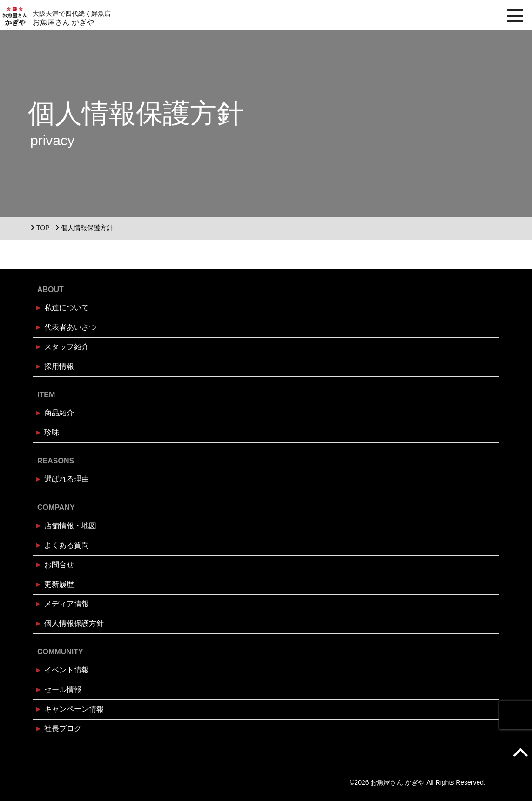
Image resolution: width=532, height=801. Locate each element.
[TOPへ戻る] (520, 752)
